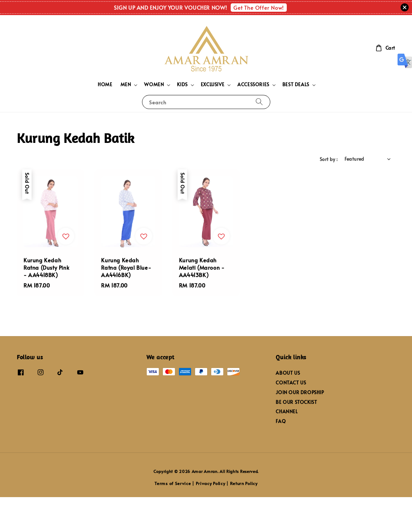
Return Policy (244, 483)
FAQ (281, 421)
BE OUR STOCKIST (296, 402)
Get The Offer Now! (259, 7)
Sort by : (329, 159)
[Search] (259, 102)
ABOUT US (288, 373)
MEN (126, 85)
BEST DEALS (296, 85)
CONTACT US (291, 383)
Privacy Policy (211, 483)
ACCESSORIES (253, 85)
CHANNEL (287, 411)
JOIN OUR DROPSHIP (300, 392)
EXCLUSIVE (213, 85)
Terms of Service (173, 483)
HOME (105, 84)
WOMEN (154, 85)
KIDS (182, 85)
